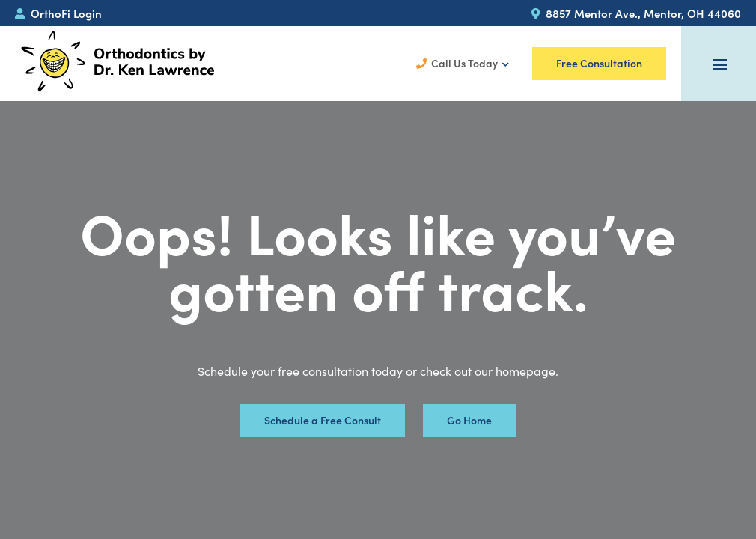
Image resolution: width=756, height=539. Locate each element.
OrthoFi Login (58, 13)
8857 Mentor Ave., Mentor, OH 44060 (636, 13)
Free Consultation (599, 63)
